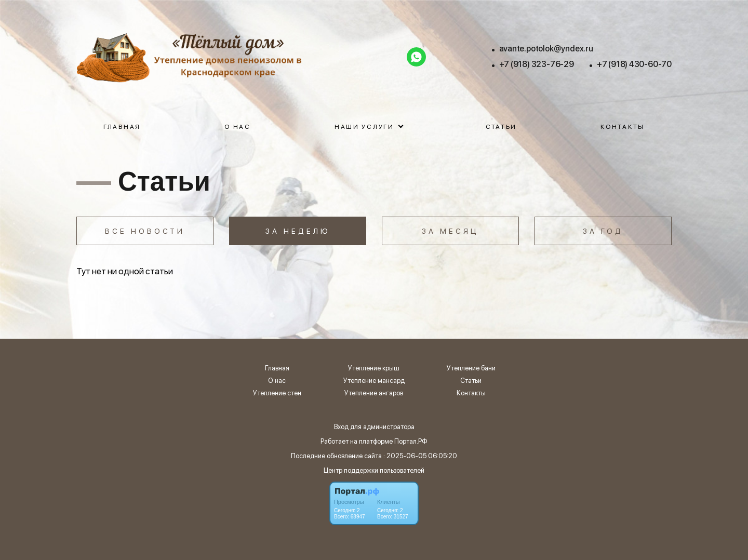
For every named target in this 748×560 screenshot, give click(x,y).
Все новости (145, 231)
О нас (238, 127)
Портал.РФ (411, 441)
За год (603, 231)
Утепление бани (471, 368)
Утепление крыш (374, 368)
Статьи (501, 127)
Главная (122, 127)
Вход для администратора (374, 427)
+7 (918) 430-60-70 (634, 64)
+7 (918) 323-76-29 (537, 64)
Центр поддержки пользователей (374, 470)
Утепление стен (277, 393)
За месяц (450, 231)
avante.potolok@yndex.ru (546, 49)
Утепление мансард (374, 381)
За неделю (298, 231)
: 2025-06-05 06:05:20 (420, 456)
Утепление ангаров (374, 393)
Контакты (623, 127)
